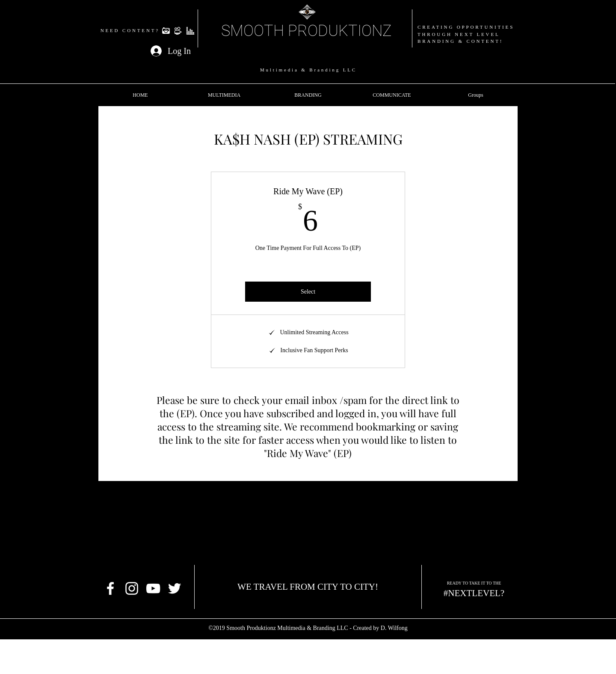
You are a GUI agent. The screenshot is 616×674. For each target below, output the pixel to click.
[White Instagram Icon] (132, 588)
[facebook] (110, 588)
